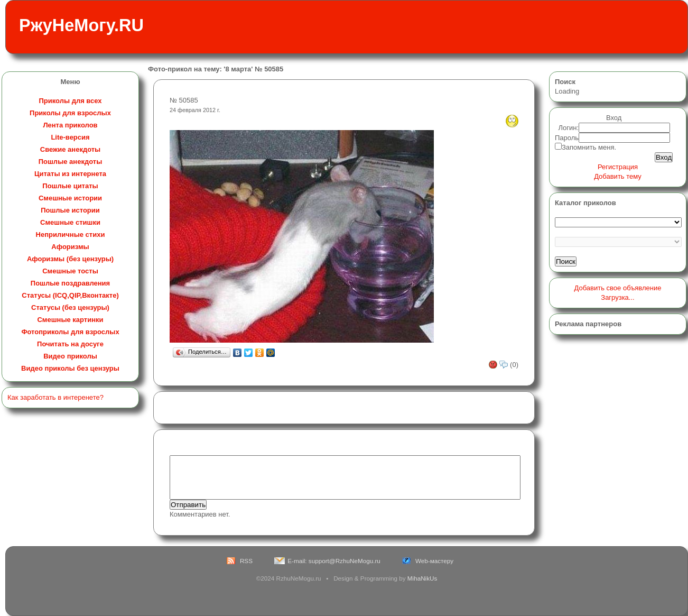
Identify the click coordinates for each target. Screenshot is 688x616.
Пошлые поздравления (70, 283)
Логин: (569, 128)
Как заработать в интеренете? (55, 397)
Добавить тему (618, 176)
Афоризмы (70, 247)
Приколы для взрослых (70, 113)
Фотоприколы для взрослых (70, 332)
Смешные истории (70, 198)
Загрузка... (617, 297)
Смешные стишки (70, 222)
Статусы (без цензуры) (70, 307)
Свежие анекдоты (70, 149)
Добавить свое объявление (618, 288)
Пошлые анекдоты (70, 162)
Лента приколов (70, 125)
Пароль (567, 138)
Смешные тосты (70, 271)
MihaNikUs (422, 578)
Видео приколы (70, 356)
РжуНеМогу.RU (81, 25)
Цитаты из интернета (70, 174)
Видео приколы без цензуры (70, 368)
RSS (246, 561)
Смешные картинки (70, 320)
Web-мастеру (434, 561)
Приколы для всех (70, 101)
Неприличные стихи (71, 235)
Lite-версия (70, 137)
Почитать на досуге (70, 344)
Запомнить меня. (589, 147)
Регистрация (618, 167)
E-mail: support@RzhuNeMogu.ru (334, 561)
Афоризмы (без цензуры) (70, 259)
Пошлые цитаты (70, 186)
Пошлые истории (70, 210)
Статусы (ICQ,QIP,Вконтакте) (70, 295)
